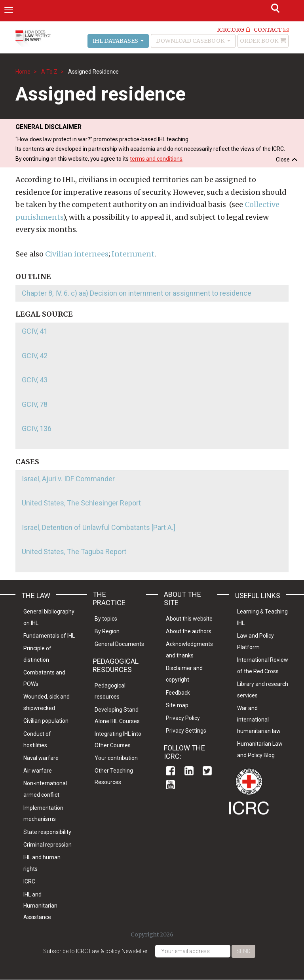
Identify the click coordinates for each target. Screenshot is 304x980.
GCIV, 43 (35, 380)
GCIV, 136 (37, 428)
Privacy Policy (183, 718)
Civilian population (46, 721)
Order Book (259, 41)
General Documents (119, 644)
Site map (177, 705)
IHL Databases (116, 41)
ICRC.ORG (231, 30)
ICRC (29, 881)
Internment (133, 254)
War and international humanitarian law (259, 720)
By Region (107, 631)
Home (23, 72)
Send (243, 951)
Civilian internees (77, 254)
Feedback (178, 693)
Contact (268, 30)
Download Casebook (191, 41)
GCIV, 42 (35, 356)
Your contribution (116, 758)
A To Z (49, 72)
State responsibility (47, 832)
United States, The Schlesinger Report (81, 503)
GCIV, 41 (35, 331)
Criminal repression (47, 845)
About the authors (189, 631)
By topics (106, 619)
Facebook (170, 771)
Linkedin (189, 771)
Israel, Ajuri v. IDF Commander (68, 479)
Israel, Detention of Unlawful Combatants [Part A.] (99, 527)
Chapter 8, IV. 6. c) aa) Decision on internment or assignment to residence (137, 293)
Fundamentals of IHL (49, 636)
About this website (189, 619)
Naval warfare (41, 758)
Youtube (170, 785)
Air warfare (38, 771)
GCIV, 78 (35, 404)
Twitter (207, 771)
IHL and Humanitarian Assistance (40, 906)
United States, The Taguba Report (74, 552)
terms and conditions (156, 159)
